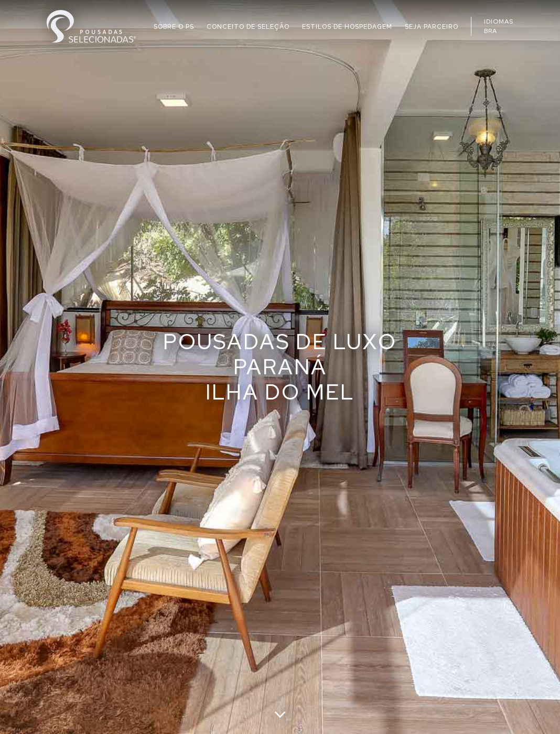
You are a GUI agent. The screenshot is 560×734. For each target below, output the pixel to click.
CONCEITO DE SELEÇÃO (248, 27)
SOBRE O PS (174, 27)
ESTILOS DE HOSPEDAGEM (347, 27)
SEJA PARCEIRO (432, 27)
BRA (491, 31)
